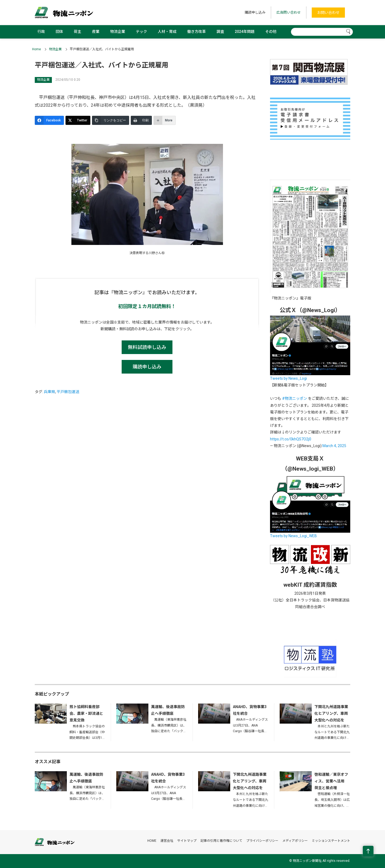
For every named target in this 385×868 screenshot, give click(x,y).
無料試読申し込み (147, 347)
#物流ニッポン (295, 398)
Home (36, 49)
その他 (271, 32)
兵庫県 (49, 392)
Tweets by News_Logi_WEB (293, 536)
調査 (220, 32)
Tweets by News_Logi (288, 378)
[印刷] (141, 120)
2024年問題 (245, 32)
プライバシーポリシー (262, 841)
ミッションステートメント (331, 841)
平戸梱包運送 (68, 392)
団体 (59, 32)
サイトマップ (187, 841)
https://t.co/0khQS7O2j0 (291, 439)
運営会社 (167, 841)
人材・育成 (167, 32)
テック (141, 32)
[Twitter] (78, 120)
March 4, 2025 (334, 446)
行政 (41, 32)
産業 (96, 32)
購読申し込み (255, 12)
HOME (152, 841)
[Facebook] (49, 120)
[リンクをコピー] (111, 120)
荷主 (78, 32)
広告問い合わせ (289, 12)
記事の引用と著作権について (221, 841)
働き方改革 (197, 32)
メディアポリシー (295, 841)
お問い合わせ (328, 13)
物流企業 (118, 32)
